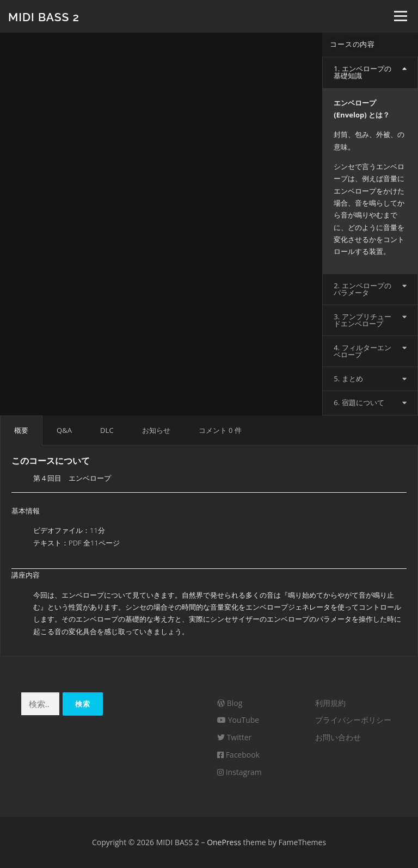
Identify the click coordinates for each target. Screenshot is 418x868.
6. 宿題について (359, 402)
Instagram (239, 772)
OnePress (224, 842)
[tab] (370, 72)
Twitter (234, 737)
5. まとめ (348, 379)
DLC (107, 430)
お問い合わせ (338, 737)
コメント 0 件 (220, 430)
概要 (21, 430)
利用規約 (330, 703)
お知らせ (156, 430)
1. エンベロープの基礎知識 (362, 72)
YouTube (238, 720)
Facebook (238, 755)
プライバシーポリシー (353, 720)
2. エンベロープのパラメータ (362, 289)
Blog (230, 703)
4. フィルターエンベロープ (362, 351)
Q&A (64, 430)
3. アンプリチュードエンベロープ (362, 320)
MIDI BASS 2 (44, 17)
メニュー (400, 16)
